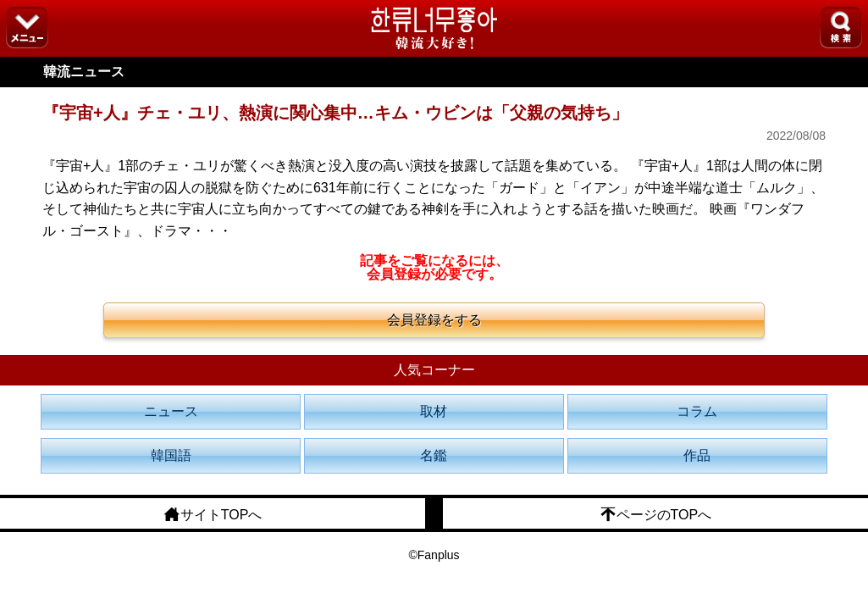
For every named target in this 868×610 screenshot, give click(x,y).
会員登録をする (434, 320)
